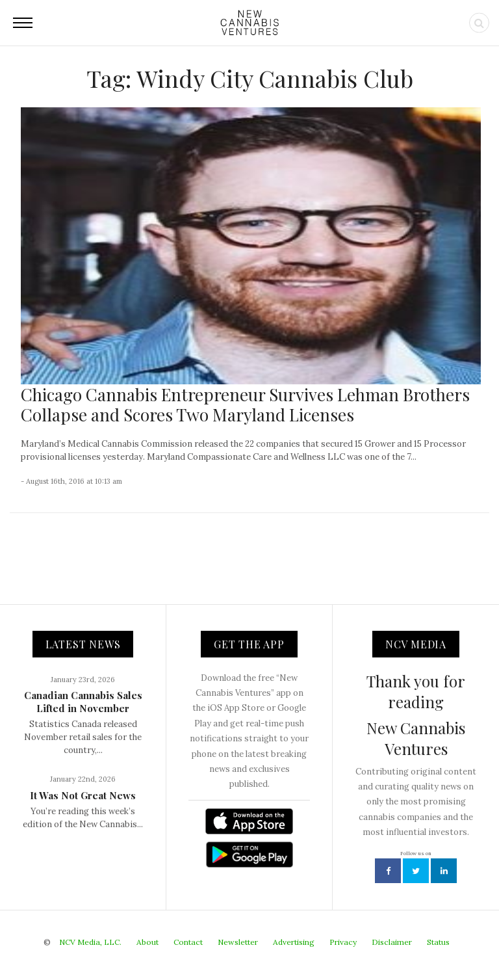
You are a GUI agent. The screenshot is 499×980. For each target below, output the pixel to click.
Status (438, 942)
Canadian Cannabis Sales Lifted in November (83, 702)
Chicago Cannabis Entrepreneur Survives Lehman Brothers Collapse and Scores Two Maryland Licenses (245, 404)
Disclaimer (392, 942)
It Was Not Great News (83, 795)
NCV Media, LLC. (90, 942)
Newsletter (238, 942)
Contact (188, 942)
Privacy (343, 942)
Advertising (294, 942)
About (147, 942)
